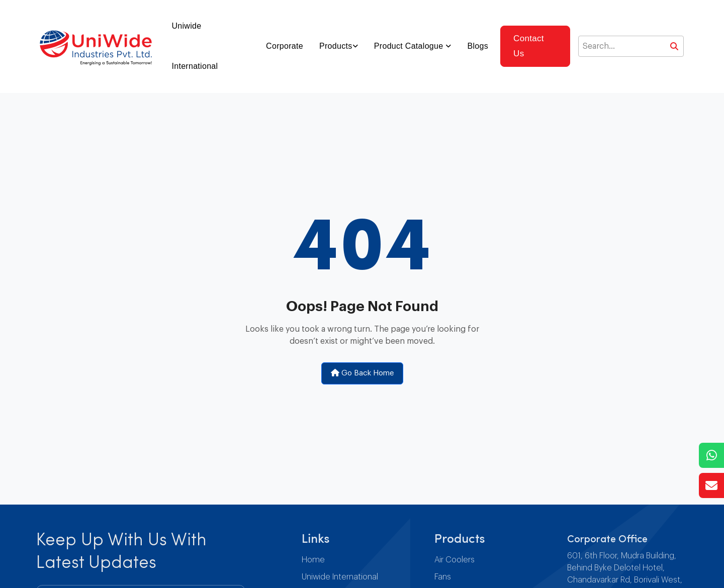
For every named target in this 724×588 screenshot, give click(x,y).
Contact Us (529, 46)
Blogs (478, 46)
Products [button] (336, 46)
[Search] (631, 46)
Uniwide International (195, 46)
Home (313, 560)
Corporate (285, 46)
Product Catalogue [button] (410, 46)
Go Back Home (362, 373)
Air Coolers (455, 560)
